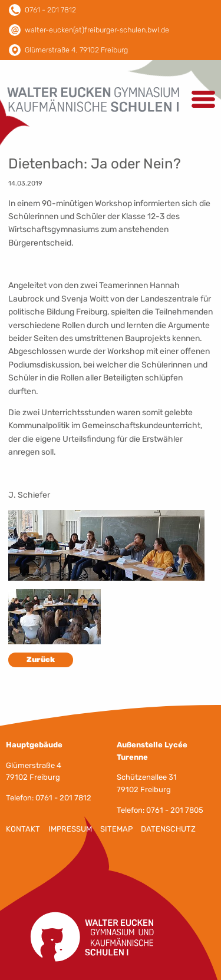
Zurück (41, 659)
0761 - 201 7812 (50, 10)
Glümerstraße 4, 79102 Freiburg (76, 50)
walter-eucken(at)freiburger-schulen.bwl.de (97, 30)
